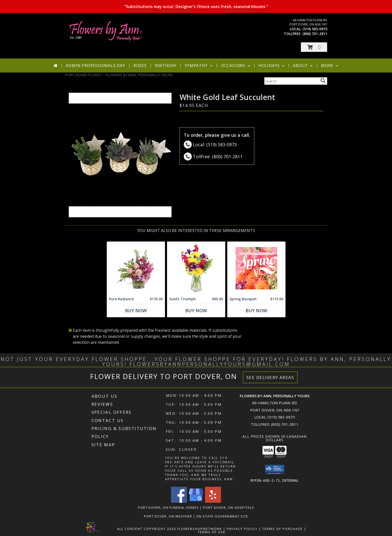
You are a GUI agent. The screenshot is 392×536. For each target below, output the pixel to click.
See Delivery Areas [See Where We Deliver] (270, 377)
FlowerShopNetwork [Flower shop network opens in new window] (200, 528)
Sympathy (199, 65)
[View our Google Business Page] (196, 501)
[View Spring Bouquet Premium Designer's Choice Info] (256, 268)
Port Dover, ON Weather (168, 516)
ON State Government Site (222, 516)
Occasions (236, 65)
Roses (140, 65)
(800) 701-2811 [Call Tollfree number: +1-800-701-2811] (285, 424)
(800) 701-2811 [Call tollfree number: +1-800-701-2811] (315, 34)
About (303, 65)
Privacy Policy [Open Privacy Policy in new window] (242, 528)
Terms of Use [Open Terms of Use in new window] (212, 532)
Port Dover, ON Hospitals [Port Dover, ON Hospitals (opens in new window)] (228, 507)
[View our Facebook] (179, 501)
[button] (314, 47)
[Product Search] (291, 81)
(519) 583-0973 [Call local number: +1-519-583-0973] (315, 29)
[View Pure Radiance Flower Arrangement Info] (136, 268)
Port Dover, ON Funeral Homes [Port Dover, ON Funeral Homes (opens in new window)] (168, 507)
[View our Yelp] (213, 501)
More (330, 65)
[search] (323, 81)
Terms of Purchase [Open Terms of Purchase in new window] (282, 528)
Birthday (166, 65)
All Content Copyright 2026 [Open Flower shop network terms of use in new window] (146, 528)
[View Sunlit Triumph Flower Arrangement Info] (196, 268)
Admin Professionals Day (95, 65)
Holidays (272, 65)
